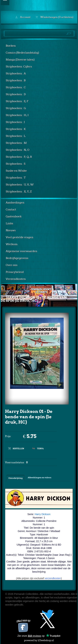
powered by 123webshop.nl (39, 640)
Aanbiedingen (15, 203)
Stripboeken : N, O (18, 150)
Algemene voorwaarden (21, 251)
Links (9, 223)
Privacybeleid (15, 272)
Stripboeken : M (16, 143)
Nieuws (11, 230)
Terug (40, 449)
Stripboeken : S (16, 164)
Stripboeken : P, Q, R (19, 157)
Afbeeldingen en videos (40, 478)
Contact (11, 210)
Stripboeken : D (16, 94)
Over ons (12, 265)
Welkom (12, 244)
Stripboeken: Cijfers (19, 67)
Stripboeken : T (16, 178)
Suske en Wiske (16, 171)
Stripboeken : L (16, 136)
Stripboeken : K (16, 129)
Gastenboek (14, 217)
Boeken (11, 46)
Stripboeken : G (16, 108)
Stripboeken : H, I (17, 115)
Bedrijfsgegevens (17, 258)
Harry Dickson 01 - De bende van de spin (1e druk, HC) (34, 299)
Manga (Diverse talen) (20, 60)
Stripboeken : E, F (17, 101)
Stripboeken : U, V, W (20, 185)
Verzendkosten (16, 279)
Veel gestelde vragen (19, 237)
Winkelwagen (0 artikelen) (54, 17)
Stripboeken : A (16, 74)
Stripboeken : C (16, 87)
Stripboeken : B (16, 80)
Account (23, 17)
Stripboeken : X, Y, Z (19, 192)
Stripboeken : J (15, 122)
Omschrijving (15, 478)
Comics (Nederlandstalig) (22, 53)
